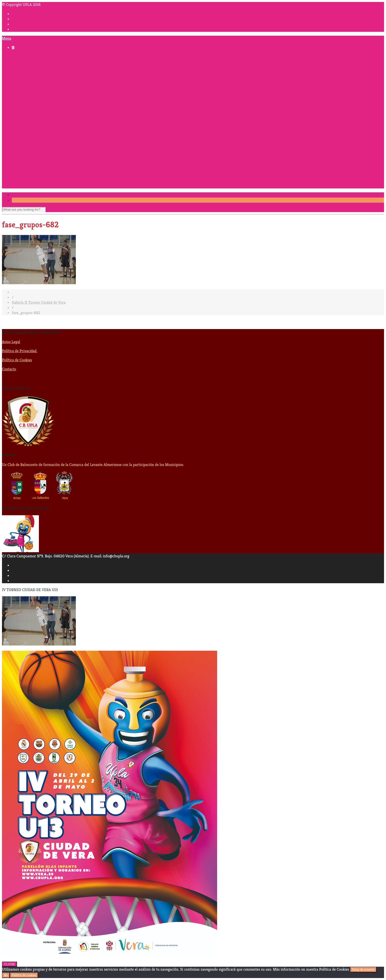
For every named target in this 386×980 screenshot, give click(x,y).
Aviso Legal (11, 342)
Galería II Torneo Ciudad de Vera (39, 302)
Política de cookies (24, 975)
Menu (7, 38)
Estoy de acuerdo (363, 970)
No (6, 975)
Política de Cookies (17, 360)
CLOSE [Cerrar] (9, 964)
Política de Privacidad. (20, 351)
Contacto (9, 369)
